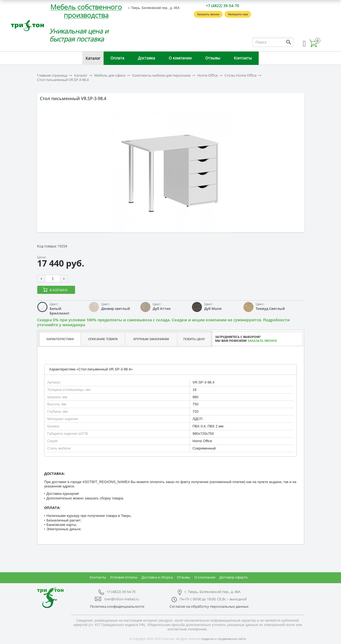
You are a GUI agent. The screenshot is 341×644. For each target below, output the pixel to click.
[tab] (60, 339)
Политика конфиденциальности (117, 606)
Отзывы (213, 58)
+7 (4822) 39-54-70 (222, 6)
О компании (180, 58)
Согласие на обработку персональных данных (209, 606)
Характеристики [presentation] (60, 339)
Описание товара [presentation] (103, 339)
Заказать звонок (208, 14)
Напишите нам (238, 14)
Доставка (147, 58)
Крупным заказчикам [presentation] (151, 339)
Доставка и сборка (157, 577)
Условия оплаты (124, 577)
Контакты (243, 58)
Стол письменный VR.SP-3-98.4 (63, 80)
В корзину (59, 290)
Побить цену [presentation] (194, 339)
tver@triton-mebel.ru (122, 599)
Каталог (93, 58)
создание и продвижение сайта (223, 639)
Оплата (117, 58)
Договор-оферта (233, 577)
